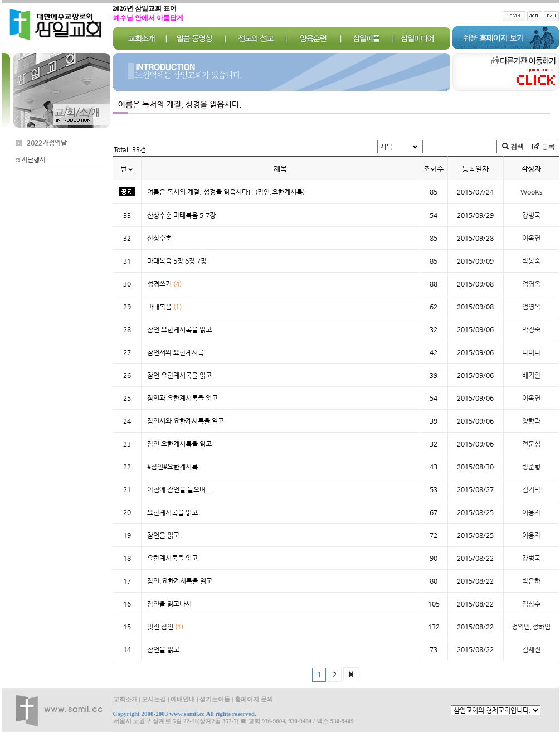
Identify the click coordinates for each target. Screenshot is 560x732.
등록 (547, 146)
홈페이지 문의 (254, 699)
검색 (516, 146)
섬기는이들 (215, 699)
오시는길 (154, 699)
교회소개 (125, 699)
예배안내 (183, 699)
